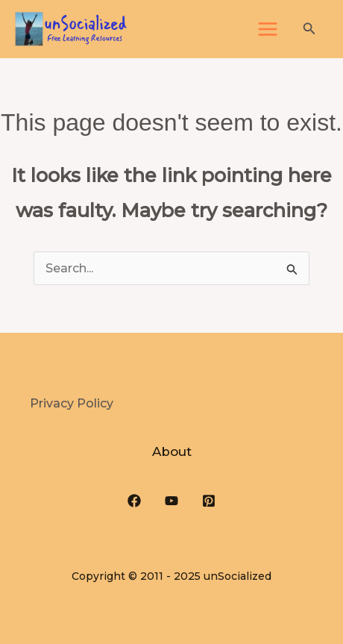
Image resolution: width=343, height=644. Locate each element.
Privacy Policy (72, 403)
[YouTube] (171, 501)
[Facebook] (134, 501)
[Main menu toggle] (268, 29)
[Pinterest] (209, 501)
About (172, 451)
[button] (309, 29)
